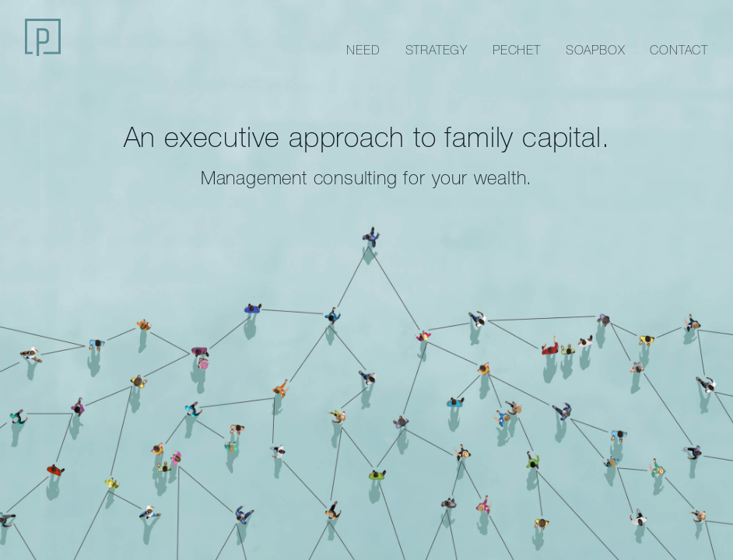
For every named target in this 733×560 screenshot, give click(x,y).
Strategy (437, 50)
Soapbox (596, 50)
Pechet (517, 50)
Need (363, 50)
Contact (679, 50)
